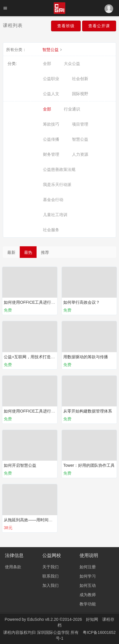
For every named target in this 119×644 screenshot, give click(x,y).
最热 (28, 252)
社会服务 (51, 230)
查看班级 (66, 26)
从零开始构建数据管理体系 (88, 411)
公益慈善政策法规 (59, 169)
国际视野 (80, 94)
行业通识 (72, 109)
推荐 (45, 252)
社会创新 (80, 79)
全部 (47, 64)
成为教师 (88, 595)
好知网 (92, 619)
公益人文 (51, 94)
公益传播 (51, 139)
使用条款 (13, 567)
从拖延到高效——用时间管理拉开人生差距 (42, 520)
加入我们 (51, 585)
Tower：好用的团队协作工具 (89, 465)
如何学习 (88, 576)
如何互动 (88, 585)
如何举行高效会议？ (82, 302)
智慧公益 (53, 50)
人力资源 (80, 154)
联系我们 (51, 576)
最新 (11, 252)
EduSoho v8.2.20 (43, 619)
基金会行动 (53, 200)
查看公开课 (99, 26)
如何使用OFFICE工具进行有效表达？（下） (44, 411)
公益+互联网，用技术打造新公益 (33, 357)
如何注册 (88, 567)
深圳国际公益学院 (54, 632)
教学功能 (88, 604)
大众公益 (72, 64)
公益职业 (51, 79)
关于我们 (51, 567)
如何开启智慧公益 (20, 465)
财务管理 (51, 154)
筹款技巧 (51, 124)
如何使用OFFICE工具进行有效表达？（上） (44, 302)
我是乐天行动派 (57, 184)
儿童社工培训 (55, 215)
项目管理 (80, 124)
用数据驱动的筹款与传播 (86, 357)
